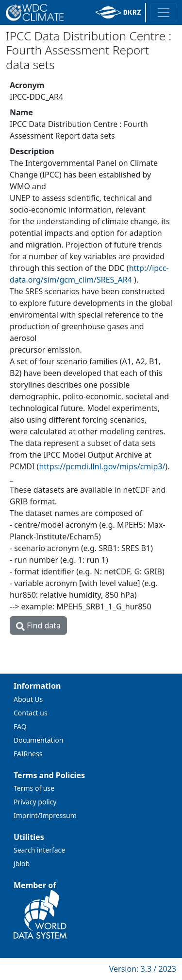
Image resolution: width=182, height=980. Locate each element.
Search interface (39, 850)
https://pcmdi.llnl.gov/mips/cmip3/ (102, 466)
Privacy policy (35, 802)
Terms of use (34, 788)
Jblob (22, 864)
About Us (28, 699)
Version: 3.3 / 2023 (143, 969)
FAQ (20, 726)
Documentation (38, 740)
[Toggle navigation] (164, 13)
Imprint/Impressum (45, 815)
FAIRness (28, 754)
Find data (38, 625)
